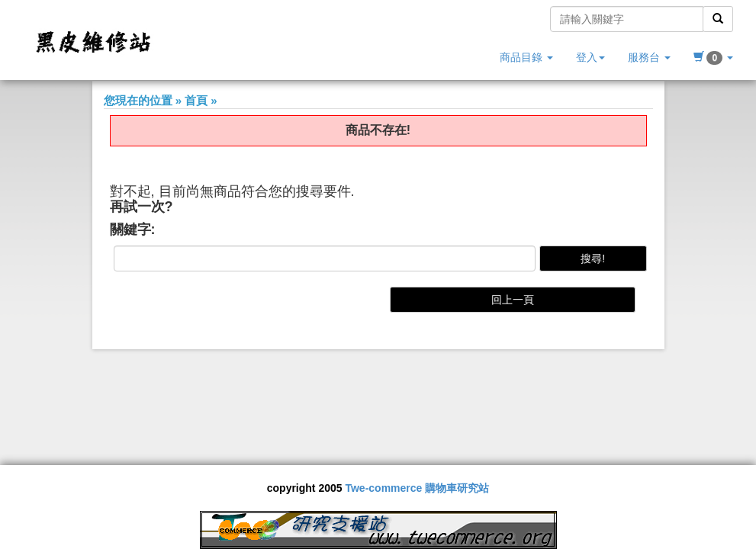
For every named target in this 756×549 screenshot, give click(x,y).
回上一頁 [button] (513, 300)
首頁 (196, 100)
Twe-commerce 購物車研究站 (417, 488)
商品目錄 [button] (526, 57)
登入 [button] (590, 57)
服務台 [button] (649, 57)
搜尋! (593, 258)
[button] (713, 57)
